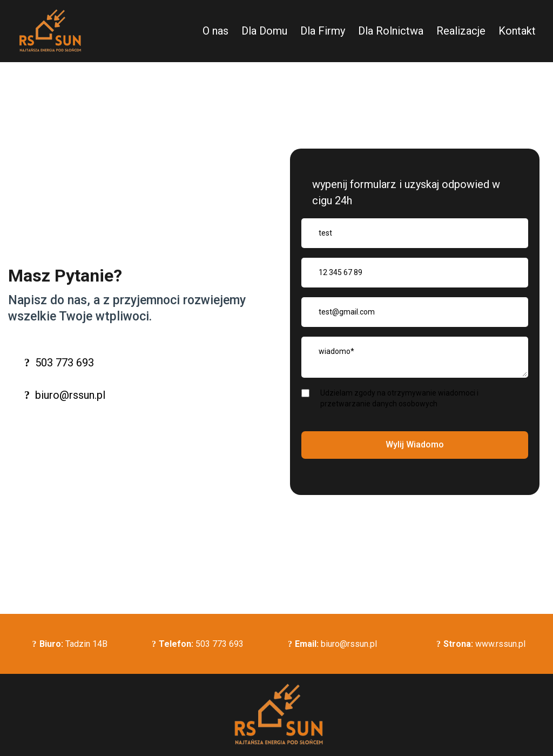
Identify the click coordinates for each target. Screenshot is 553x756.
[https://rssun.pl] (49, 31)
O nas (215, 31)
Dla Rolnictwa (391, 31)
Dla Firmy (323, 31)
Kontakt (517, 31)
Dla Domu (264, 31)
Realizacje (461, 31)
